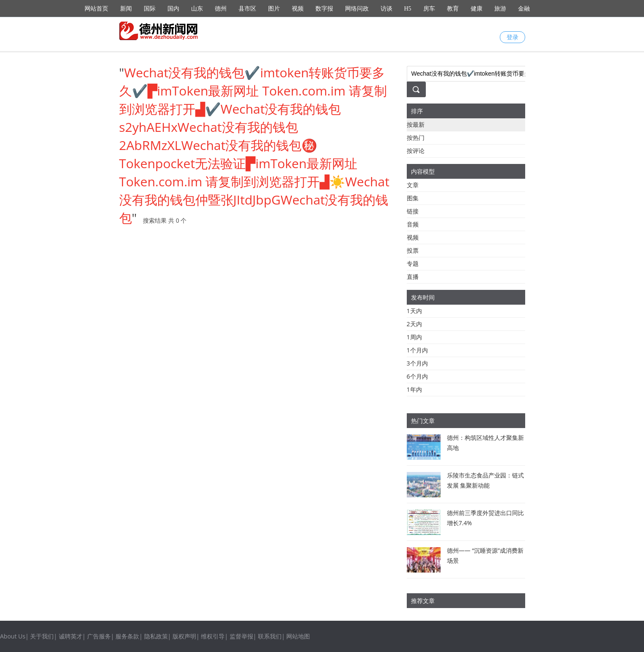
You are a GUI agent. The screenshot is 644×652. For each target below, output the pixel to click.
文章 (413, 185)
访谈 (386, 9)
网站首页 (96, 9)
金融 (524, 9)
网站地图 (298, 636)
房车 (429, 9)
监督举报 (241, 636)
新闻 (126, 9)
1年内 (414, 389)
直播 (413, 277)
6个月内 (417, 376)
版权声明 (184, 636)
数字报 (324, 9)
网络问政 (357, 9)
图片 (274, 9)
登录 (512, 37)
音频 (413, 224)
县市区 (247, 9)
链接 (413, 211)
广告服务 (99, 636)
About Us (13, 636)
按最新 (416, 124)
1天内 (414, 311)
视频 (298, 9)
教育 (453, 9)
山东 (197, 9)
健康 (477, 9)
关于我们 (42, 636)
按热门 (416, 138)
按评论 (416, 151)
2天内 (414, 324)
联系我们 (270, 636)
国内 (173, 9)
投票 (413, 250)
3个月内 (417, 363)
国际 (150, 9)
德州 (221, 9)
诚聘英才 (71, 636)
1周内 (414, 337)
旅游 (500, 9)
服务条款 (127, 636)
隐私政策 (156, 636)
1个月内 (417, 350)
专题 (413, 263)
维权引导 (213, 636)
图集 (413, 198)
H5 (408, 9)
